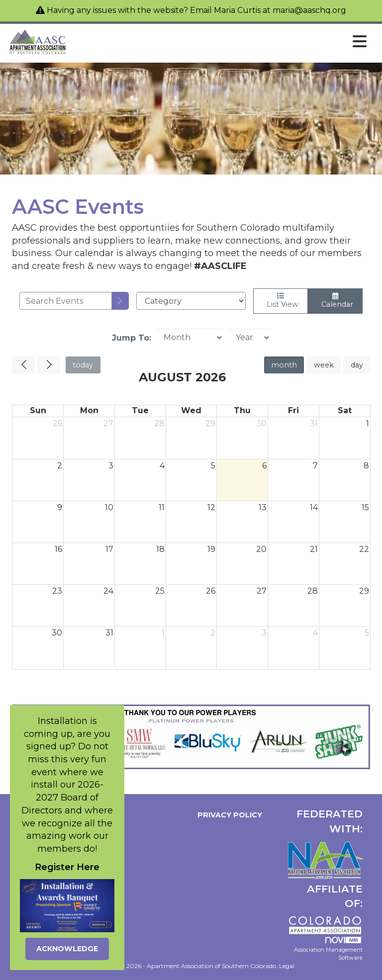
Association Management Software (328, 949)
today (83, 365)
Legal (287, 966)
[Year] (249, 338)
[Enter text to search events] (66, 301)
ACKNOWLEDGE (67, 949)
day (357, 365)
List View (281, 301)
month (284, 365)
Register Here (67, 867)
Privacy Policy (228, 815)
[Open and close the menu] (220, 42)
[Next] (49, 365)
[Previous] (23, 365)
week (324, 365)
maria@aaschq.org (309, 10)
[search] (120, 301)
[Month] (190, 338)
